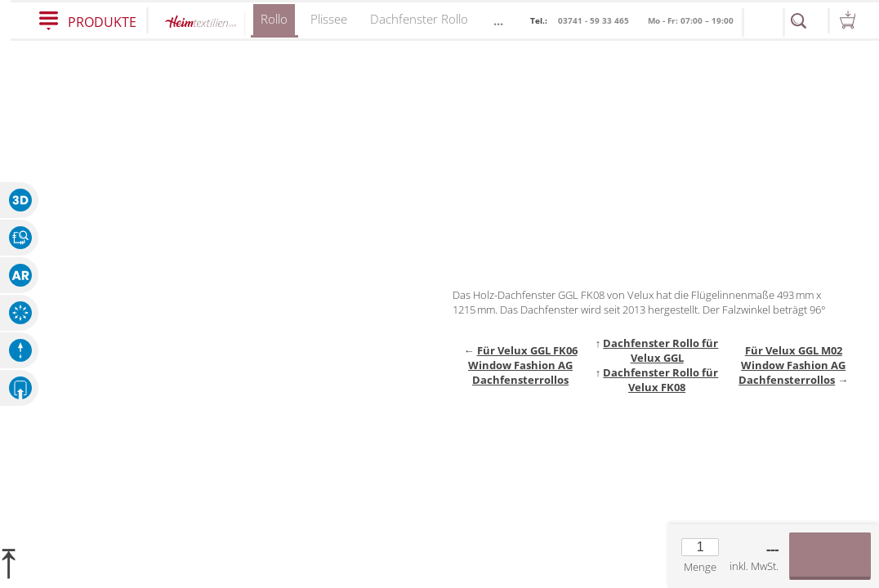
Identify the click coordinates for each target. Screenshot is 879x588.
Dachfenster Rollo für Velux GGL (660, 350)
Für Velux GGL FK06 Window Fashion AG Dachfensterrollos (523, 365)
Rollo (274, 24)
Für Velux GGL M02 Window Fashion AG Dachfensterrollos (792, 365)
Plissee (329, 19)
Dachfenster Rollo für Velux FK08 (660, 380)
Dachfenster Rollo (419, 19)
